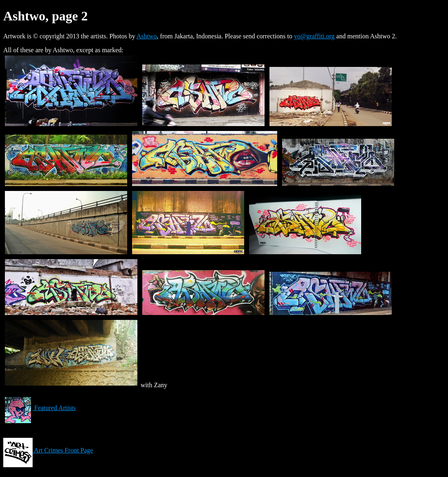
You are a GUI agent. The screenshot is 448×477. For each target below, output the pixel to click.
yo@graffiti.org (314, 36)
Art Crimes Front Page (48, 450)
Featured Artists (40, 408)
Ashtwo (147, 36)
